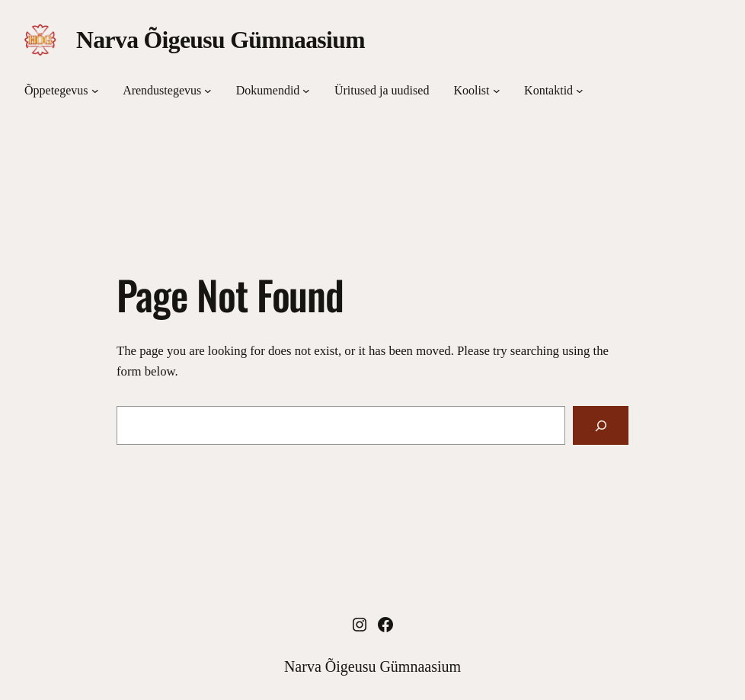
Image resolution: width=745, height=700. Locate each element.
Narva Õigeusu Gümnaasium (221, 40)
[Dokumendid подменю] (306, 91)
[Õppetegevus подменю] (95, 91)
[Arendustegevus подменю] (208, 91)
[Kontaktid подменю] (580, 91)
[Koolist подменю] (497, 91)
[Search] (601, 425)
